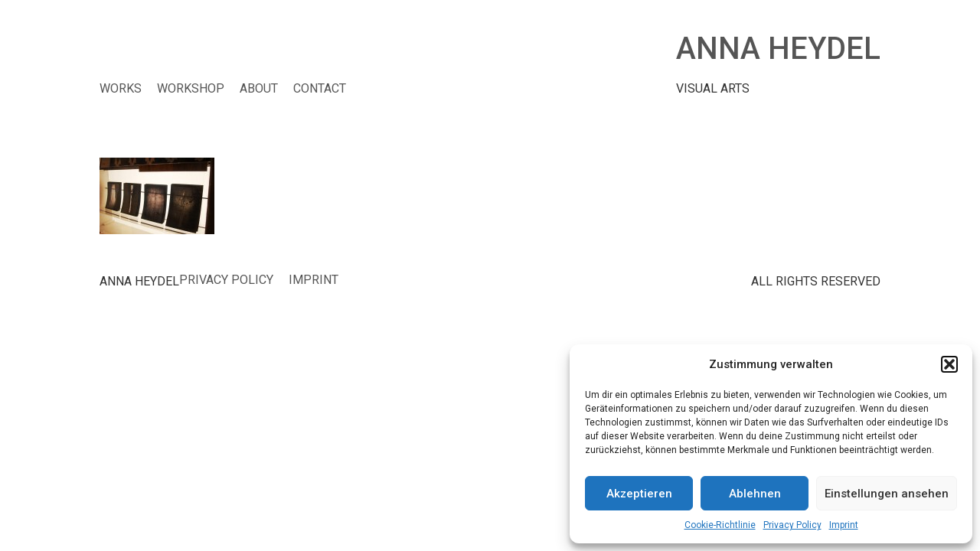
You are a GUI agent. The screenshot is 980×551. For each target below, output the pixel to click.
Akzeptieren (639, 494)
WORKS (121, 88)
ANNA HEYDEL (778, 49)
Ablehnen (755, 494)
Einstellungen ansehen (887, 494)
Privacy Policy (792, 525)
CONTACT (320, 88)
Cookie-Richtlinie (720, 525)
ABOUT (259, 88)
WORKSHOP (191, 88)
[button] (949, 364)
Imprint (844, 525)
